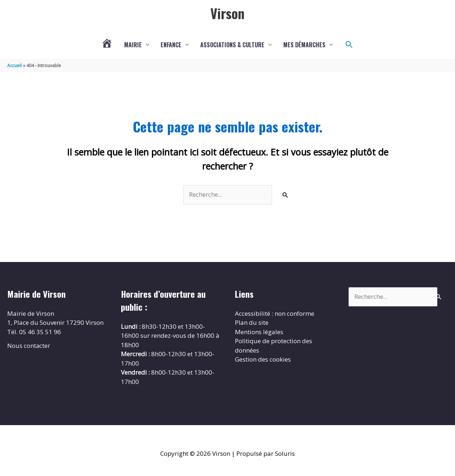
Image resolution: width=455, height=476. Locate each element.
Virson (227, 13)
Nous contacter (29, 346)
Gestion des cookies (263, 360)
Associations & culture (232, 45)
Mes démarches (304, 45)
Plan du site (252, 323)
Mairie (133, 45)
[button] (349, 45)
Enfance (171, 45)
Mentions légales (259, 332)
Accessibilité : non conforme (275, 314)
